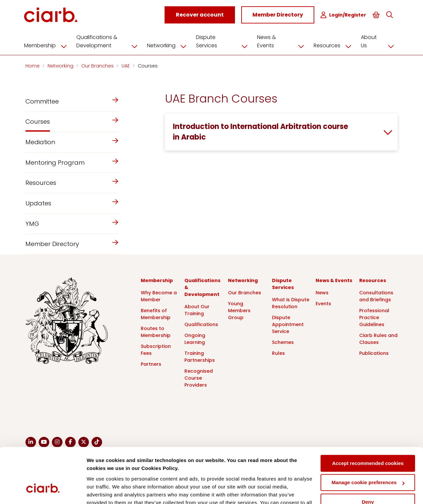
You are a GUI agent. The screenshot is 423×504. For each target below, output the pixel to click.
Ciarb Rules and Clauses (378, 338)
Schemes (283, 342)
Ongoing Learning (195, 338)
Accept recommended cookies (368, 418)
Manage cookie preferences (368, 437)
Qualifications (201, 324)
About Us (379, 41)
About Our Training (197, 310)
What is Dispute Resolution (291, 303)
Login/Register (344, 15)
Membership (49, 45)
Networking (171, 45)
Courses (148, 65)
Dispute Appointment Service (288, 324)
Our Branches (98, 65)
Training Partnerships (200, 356)
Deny (368, 456)
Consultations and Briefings (376, 296)
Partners (151, 364)
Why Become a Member (159, 296)
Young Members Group (239, 310)
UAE (126, 65)
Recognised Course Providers (199, 378)
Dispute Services (225, 41)
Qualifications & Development (111, 41)
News (322, 292)
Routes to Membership (156, 332)
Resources (334, 45)
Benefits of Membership (156, 314)
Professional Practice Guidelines (374, 317)
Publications (374, 353)
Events (323, 303)
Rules (278, 353)
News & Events (283, 41)
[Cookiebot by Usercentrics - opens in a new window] (43, 491)
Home (33, 65)
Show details (102, 491)
